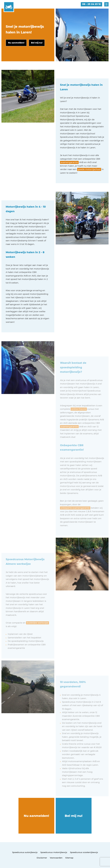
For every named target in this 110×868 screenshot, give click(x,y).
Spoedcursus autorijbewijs (25, 852)
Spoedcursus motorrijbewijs (54, 852)
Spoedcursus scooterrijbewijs (84, 852)
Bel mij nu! (74, 816)
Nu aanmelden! (36, 816)
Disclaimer (42, 858)
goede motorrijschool (89, 169)
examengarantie (69, 162)
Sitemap (69, 858)
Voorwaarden (56, 858)
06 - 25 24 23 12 (91, 4)
